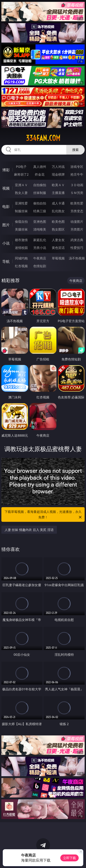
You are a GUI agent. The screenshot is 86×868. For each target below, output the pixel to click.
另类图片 (77, 229)
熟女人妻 (21, 193)
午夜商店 (40, 258)
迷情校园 (21, 248)
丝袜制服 (40, 193)
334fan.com (43, 138)
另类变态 (77, 211)
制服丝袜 (21, 211)
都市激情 (21, 240)
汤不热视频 (77, 258)
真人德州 (40, 167)
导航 (6, 261)
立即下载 (69, 858)
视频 (6, 188)
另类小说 (40, 248)
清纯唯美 (40, 229)
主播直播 (58, 193)
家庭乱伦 (40, 240)
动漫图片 (77, 222)
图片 (6, 225)
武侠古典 (77, 240)
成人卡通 (58, 203)
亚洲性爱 (21, 203)
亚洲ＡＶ (21, 185)
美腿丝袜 (21, 229)
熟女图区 (58, 229)
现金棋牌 (58, 174)
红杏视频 (21, 266)
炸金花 (40, 174)
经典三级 (40, 211)
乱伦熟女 (58, 211)
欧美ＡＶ (58, 185)
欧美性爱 (77, 203)
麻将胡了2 (21, 174)
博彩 (6, 170)
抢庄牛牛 (77, 174)
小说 (6, 243)
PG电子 (21, 167)
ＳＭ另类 (77, 193)
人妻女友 (58, 240)
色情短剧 (40, 266)
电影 (6, 207)
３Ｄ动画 (77, 185)
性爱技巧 (77, 248)
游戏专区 (77, 167)
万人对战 (58, 167)
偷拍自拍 (40, 203)
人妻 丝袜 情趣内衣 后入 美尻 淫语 (29, 530)
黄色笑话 (58, 248)
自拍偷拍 (40, 185)
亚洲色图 (40, 222)
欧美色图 (58, 222)
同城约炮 (21, 258)
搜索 (75, 150)
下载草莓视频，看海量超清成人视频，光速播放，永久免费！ (44, 515)
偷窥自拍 (21, 222)
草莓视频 (58, 258)
